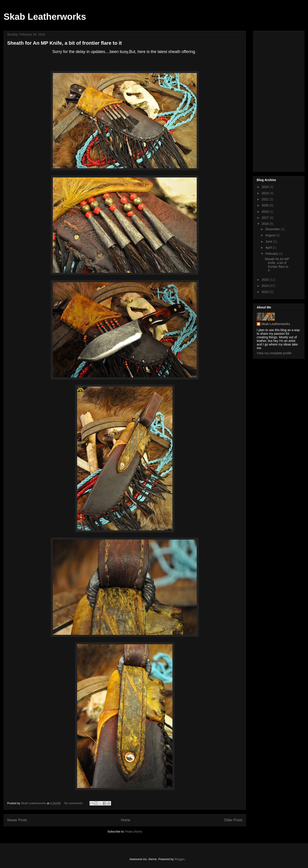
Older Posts (233, 820)
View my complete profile (274, 353)
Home (126, 820)
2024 (266, 187)
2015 (266, 280)
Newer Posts (17, 820)
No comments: (74, 803)
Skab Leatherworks (45, 17)
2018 (266, 212)
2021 (266, 199)
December (273, 229)
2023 (266, 193)
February (272, 254)
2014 (266, 286)
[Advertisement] (275, 100)
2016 (266, 224)
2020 (266, 205)
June (269, 241)
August (271, 235)
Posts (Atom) (134, 831)
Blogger (179, 859)
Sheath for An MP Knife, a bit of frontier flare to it (65, 43)
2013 (266, 292)
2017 (266, 218)
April (269, 248)
